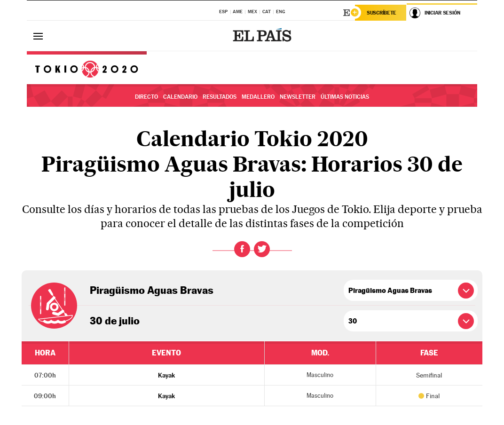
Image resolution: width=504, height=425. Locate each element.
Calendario (180, 97)
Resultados (220, 97)
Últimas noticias (345, 97)
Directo (146, 97)
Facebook (242, 249)
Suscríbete (382, 13)
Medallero (258, 97)
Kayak (166, 375)
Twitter (262, 249)
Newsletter (298, 97)
